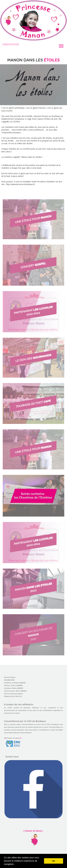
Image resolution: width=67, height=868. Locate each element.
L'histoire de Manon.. (33, 831)
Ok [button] (54, 861)
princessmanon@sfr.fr (16, 694)
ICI (21, 738)
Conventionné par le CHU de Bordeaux (25, 721)
